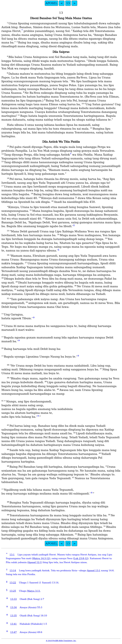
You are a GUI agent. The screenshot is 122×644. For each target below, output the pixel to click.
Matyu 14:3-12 (41, 558)
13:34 (13, 607)
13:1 (12, 555)
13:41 (13, 624)
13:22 (13, 583)
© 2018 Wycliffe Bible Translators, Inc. (61, 641)
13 (68, 3)
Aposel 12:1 (35, 562)
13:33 (13, 599)
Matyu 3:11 (34, 591)
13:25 (13, 591)
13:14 (13, 570)
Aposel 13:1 (94, 570)
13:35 (13, 616)
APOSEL (51, 3)
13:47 (13, 632)
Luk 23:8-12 (81, 558)
